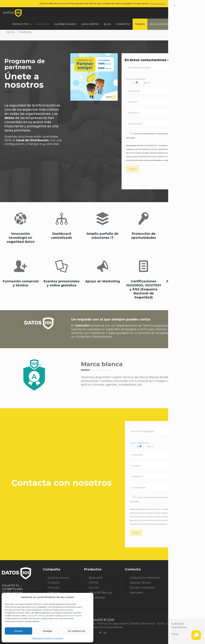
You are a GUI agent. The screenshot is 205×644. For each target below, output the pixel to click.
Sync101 (94, 588)
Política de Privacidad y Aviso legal (47, 638)
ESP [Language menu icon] (196, 19)
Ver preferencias (76, 631)
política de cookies (36, 616)
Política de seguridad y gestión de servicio (126, 623)
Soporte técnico (140, 583)
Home (10, 32)
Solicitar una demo (142, 588)
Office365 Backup (100, 593)
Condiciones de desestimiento (102, 627)
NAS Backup (97, 598)
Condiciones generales (181, 623)
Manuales (136, 593)
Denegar (48, 631)
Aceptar (19, 631)
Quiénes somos (58, 578)
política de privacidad (72, 616)
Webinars (54, 593)
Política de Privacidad (179, 160)
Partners (54, 588)
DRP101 (94, 583)
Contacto (54, 583)
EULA (161, 623)
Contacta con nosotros (145, 578)
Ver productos (158, 4)
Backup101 (96, 578)
